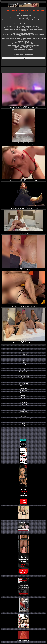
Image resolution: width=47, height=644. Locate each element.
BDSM (23, 409)
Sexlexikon (24, 416)
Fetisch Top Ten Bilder (24, 372)
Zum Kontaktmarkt (24, 354)
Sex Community (23, 391)
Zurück (23, 66)
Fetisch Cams (24, 412)
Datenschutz (23, 426)
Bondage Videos (23, 381)
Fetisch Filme (23, 405)
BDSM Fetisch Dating (23, 365)
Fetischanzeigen (24, 362)
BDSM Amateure (24, 386)
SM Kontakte (23, 400)
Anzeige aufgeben (23, 357)
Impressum (23, 347)
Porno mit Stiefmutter (23, 421)
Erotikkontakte (23, 395)
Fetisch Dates (23, 374)
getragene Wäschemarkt (23, 376)
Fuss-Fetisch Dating (24, 414)
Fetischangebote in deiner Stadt (23, 419)
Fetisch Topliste (23, 369)
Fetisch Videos (24, 407)
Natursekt (23, 398)
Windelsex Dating (24, 367)
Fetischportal (23, 402)
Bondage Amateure (24, 383)
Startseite (23, 351)
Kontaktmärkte (23, 393)
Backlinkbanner (23, 423)
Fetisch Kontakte (23, 379)
